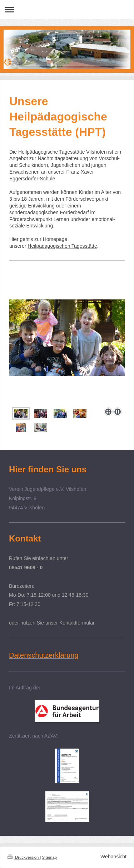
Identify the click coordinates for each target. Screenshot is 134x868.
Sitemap (50, 857)
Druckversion (24, 857)
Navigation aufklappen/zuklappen (67, 9)
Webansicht (113, 857)
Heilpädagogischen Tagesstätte (62, 246)
